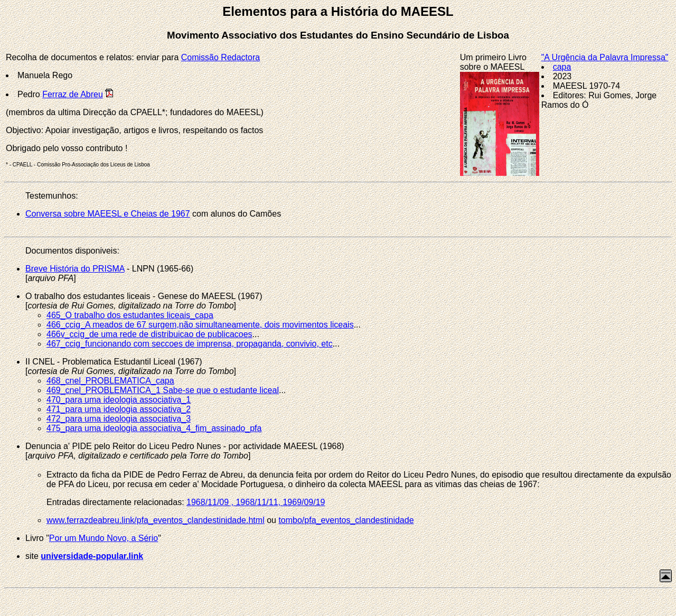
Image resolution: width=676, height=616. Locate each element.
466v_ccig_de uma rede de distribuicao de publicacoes (149, 334)
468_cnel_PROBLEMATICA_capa (110, 381)
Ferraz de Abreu (73, 94)
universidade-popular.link (92, 556)
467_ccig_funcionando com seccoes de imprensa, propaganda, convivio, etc (190, 344)
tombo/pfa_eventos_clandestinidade (346, 520)
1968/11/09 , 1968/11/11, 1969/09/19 (256, 502)
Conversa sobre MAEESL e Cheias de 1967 (108, 214)
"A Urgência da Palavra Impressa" (605, 57)
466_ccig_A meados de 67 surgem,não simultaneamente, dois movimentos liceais (200, 325)
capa (562, 67)
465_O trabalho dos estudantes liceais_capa (130, 315)
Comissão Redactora (220, 57)
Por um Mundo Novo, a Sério (104, 538)
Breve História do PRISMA (75, 269)
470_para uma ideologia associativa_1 (119, 400)
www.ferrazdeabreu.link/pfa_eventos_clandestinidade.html (156, 520)
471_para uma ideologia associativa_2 (119, 409)
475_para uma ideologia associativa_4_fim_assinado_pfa (154, 428)
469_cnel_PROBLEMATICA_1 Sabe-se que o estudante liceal (163, 390)
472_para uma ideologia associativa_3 (119, 419)
